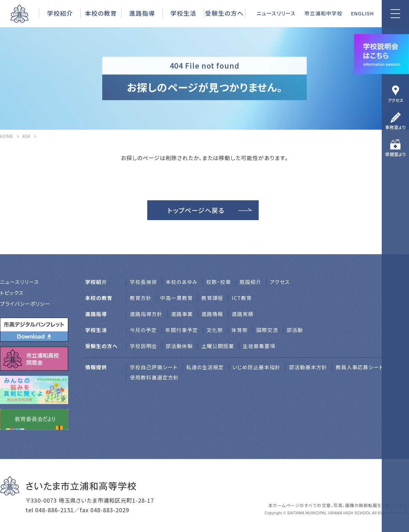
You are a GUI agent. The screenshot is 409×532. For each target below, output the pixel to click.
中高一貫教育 (177, 298)
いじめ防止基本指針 (256, 367)
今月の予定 (143, 330)
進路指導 (142, 13)
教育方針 (141, 298)
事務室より (396, 127)
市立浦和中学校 (323, 13)
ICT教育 (242, 298)
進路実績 (243, 314)
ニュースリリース (276, 13)
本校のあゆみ (182, 282)
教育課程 (212, 298)
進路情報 (212, 314)
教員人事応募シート (360, 367)
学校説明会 (143, 346)
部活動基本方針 (308, 367)
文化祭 (215, 330)
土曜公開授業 (218, 346)
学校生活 (183, 13)
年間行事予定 (182, 330)
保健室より (396, 154)
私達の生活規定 (205, 367)
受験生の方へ (224, 13)
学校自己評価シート (154, 367)
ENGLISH (362, 13)
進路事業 (182, 314)
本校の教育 (101, 13)
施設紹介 (251, 282)
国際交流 (267, 330)
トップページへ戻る (196, 210)
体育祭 (240, 330)
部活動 (295, 330)
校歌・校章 (219, 282)
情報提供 (96, 367)
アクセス (396, 100)
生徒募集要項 (259, 346)
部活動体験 (179, 346)
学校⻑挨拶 (143, 282)
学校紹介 (60, 13)
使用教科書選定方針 (154, 377)
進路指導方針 (146, 314)
